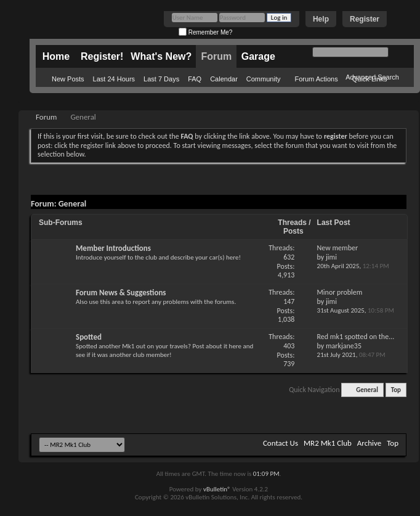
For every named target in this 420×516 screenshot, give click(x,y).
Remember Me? (205, 32)
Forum (216, 56)
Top (396, 390)
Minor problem (340, 292)
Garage (258, 56)
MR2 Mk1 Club (328, 443)
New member (338, 248)
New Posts (68, 79)
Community (264, 79)
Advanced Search (372, 77)
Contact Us (281, 443)
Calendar (224, 79)
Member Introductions (113, 248)
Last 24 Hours (114, 79)
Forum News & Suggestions (121, 293)
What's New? (161, 56)
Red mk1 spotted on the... (356, 337)
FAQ (195, 79)
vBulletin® (217, 489)
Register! (102, 56)
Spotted (89, 337)
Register (365, 19)
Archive (369, 443)
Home (56, 56)
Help (321, 19)
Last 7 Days (161, 79)
